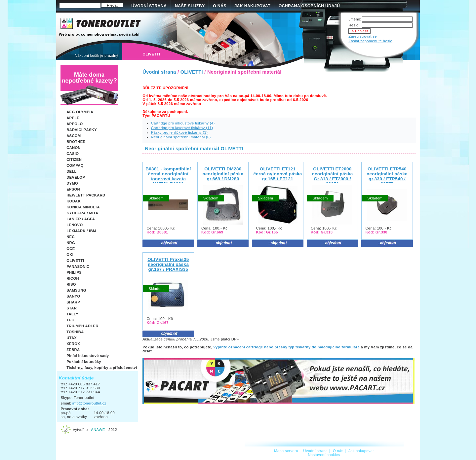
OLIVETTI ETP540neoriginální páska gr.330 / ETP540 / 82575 (387, 176)
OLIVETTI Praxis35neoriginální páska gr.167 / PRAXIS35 (168, 264)
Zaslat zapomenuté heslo (370, 41)
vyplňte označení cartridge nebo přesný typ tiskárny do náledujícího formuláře (287, 347)
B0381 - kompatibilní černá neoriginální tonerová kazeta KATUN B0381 (168, 176)
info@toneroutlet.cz (89, 403)
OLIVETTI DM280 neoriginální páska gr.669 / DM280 (223, 174)
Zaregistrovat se (363, 36)
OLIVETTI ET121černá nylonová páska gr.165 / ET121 (278, 174)
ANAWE (98, 430)
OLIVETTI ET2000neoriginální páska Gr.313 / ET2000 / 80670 (332, 176)
